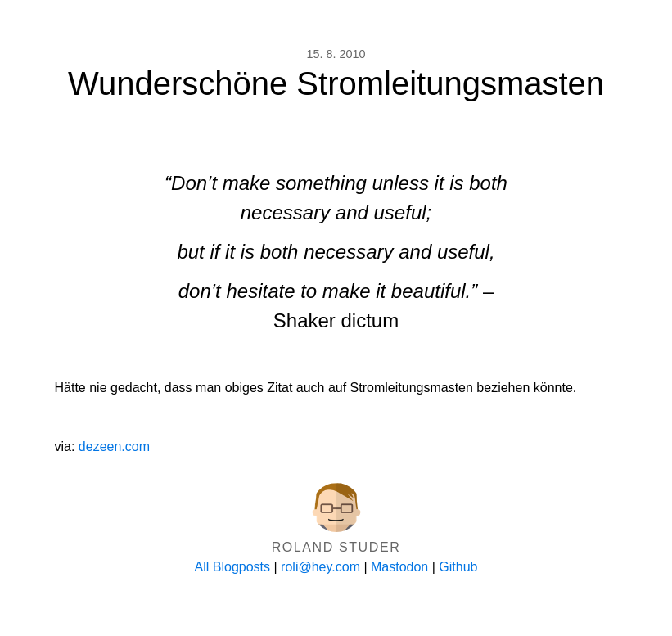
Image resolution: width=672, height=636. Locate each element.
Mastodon (399, 567)
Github (458, 567)
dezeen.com (114, 447)
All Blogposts (233, 567)
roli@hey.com (320, 567)
